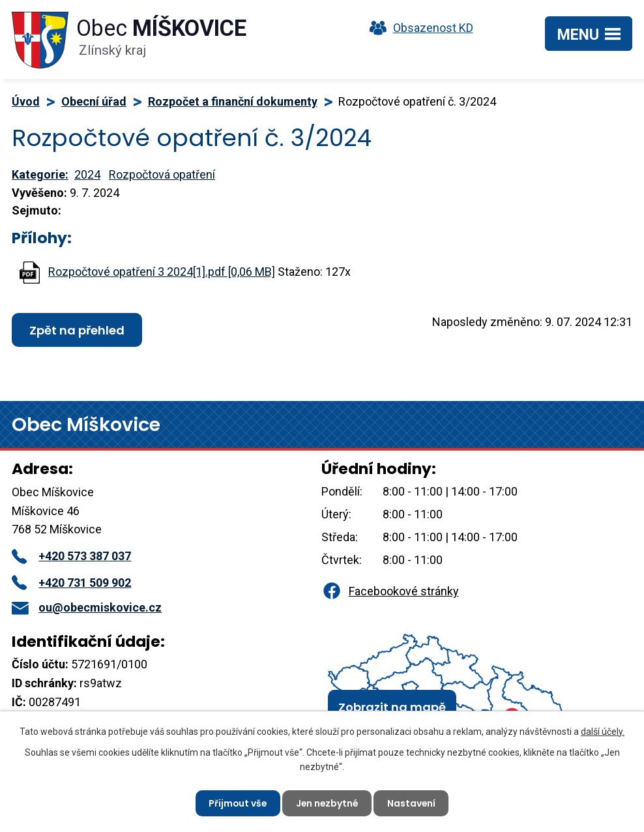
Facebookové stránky (390, 591)
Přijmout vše (236, 803)
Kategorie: (40, 174)
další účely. (603, 731)
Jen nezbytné (327, 803)
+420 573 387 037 (71, 556)
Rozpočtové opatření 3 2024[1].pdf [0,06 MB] (162, 272)
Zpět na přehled (77, 330)
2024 (87, 174)
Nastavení (413, 803)
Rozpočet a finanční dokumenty (233, 101)
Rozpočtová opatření (162, 174)
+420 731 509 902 (71, 583)
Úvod (26, 101)
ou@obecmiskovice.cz (87, 607)
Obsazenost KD (418, 28)
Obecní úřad (94, 101)
